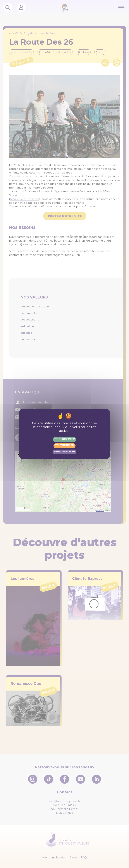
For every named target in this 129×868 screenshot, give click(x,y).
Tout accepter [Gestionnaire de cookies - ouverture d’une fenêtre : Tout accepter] (64, 439)
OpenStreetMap (100, 511)
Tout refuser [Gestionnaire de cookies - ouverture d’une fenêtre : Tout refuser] (64, 445)
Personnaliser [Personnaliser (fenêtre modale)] (65, 452)
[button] (19, 455)
